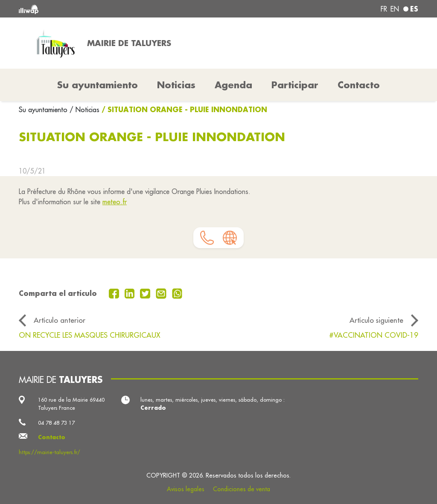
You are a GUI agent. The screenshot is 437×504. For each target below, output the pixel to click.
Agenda (233, 85)
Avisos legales (186, 489)
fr (384, 9)
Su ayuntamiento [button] (98, 85)
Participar (295, 85)
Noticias (176, 85)
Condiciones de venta (242, 489)
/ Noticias (84, 110)
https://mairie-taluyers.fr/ (50, 452)
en (395, 9)
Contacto (359, 85)
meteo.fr (115, 202)
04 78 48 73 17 (56, 423)
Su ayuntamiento (44, 110)
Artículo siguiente (376, 320)
